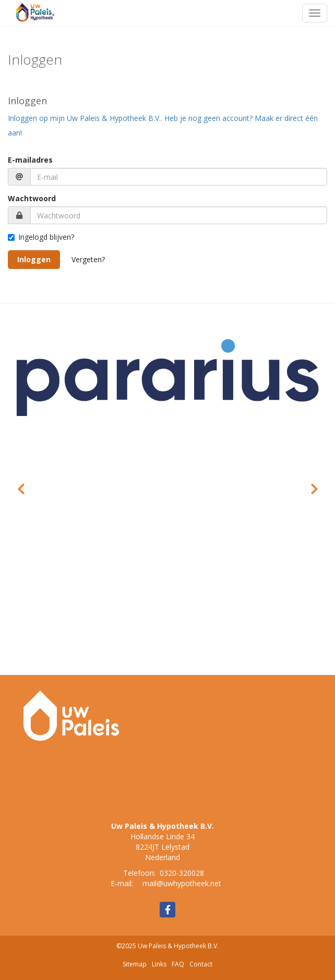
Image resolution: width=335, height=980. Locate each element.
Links (159, 964)
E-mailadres (30, 160)
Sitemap (135, 964)
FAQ (178, 964)
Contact (201, 964)
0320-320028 (182, 873)
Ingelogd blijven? (41, 237)
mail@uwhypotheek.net (182, 883)
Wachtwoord (32, 198)
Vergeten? (88, 259)
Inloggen (34, 259)
